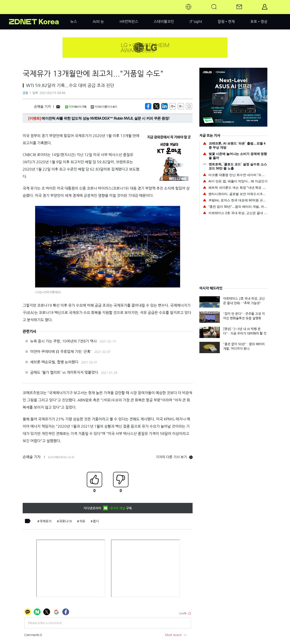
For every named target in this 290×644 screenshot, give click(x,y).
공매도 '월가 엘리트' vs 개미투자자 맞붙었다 (64, 372)
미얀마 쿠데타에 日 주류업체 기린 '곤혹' (61, 352)
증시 (96, 521)
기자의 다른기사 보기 (104, 107)
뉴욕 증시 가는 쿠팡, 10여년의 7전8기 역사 (63, 341)
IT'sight (196, 22)
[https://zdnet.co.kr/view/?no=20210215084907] (148, 106)
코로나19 (65, 521)
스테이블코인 (164, 22)
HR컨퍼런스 (129, 22)
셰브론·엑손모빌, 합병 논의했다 (54, 362)
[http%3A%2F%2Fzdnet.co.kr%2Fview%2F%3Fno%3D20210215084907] (164, 106)
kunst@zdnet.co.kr (61, 457)
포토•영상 (259, 22)
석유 (82, 521)
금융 (25, 93)
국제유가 (46, 521)
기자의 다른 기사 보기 (174, 457)
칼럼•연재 (226, 22)
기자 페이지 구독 (76, 107)
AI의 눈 (98, 22)
